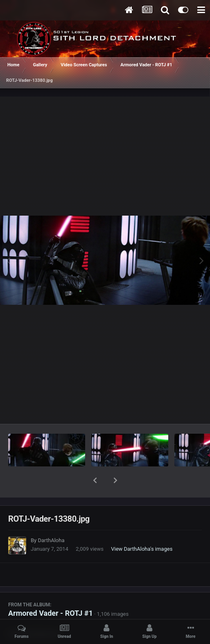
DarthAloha (51, 519)
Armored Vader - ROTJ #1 (51, 592)
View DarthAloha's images (142, 528)
